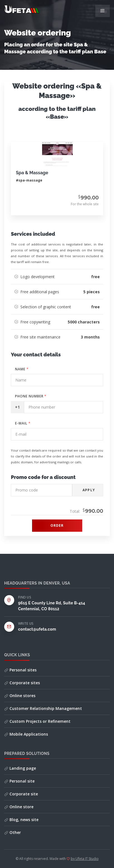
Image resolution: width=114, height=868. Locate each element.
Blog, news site (21, 820)
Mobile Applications (26, 734)
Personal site (19, 781)
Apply (89, 490)
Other (13, 832)
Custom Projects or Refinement (37, 721)
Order (57, 525)
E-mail (23, 423)
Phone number (31, 396)
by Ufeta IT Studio (85, 859)
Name (22, 369)
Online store (19, 807)
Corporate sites (22, 683)
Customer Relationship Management (43, 708)
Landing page (20, 768)
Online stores (20, 696)
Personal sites (20, 670)
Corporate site (21, 794)
